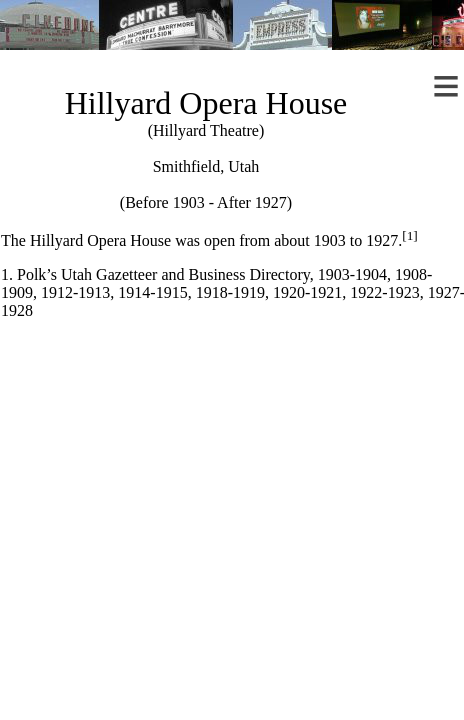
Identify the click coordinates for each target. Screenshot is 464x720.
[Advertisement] (231, 494)
